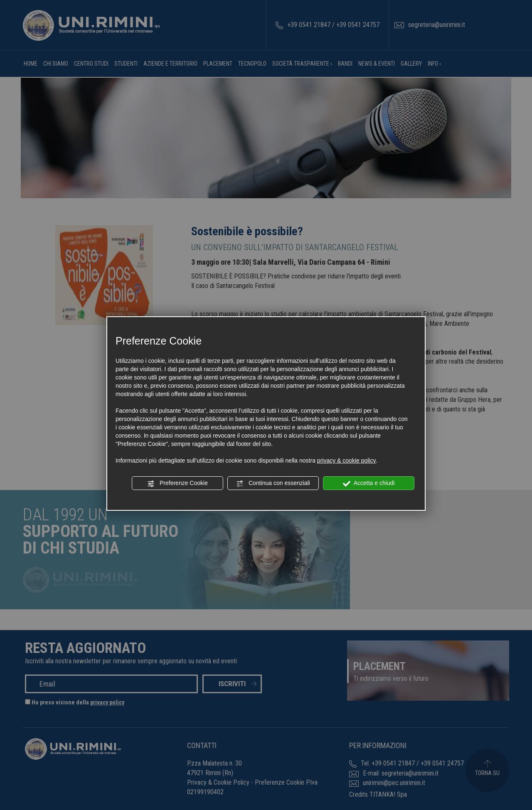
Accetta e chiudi (369, 483)
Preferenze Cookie (177, 483)
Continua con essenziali (273, 483)
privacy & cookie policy (347, 460)
